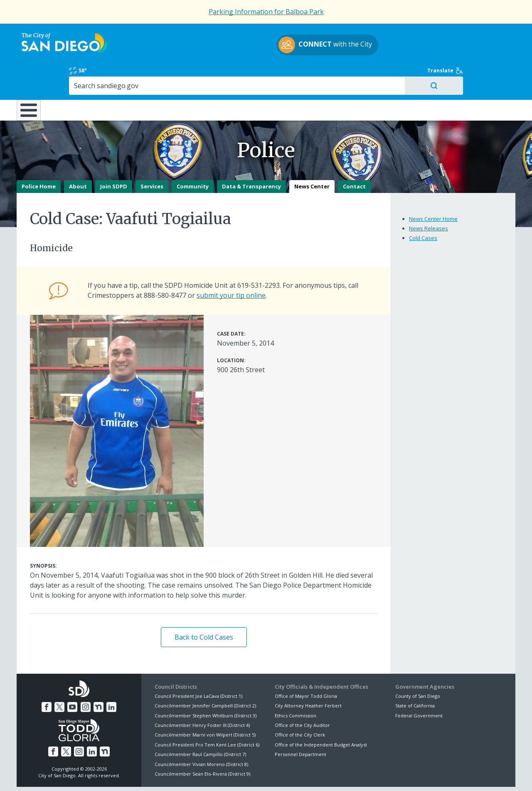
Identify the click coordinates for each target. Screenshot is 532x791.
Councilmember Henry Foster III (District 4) (202, 696)
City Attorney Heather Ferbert (308, 676)
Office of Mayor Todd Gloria (306, 667)
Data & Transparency (251, 157)
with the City (264, 46)
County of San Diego (418, 667)
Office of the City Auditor (302, 696)
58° (400, 34)
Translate (498, 34)
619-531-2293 (259, 256)
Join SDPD (114, 157)
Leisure (87, 74)
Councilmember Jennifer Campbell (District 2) (205, 676)
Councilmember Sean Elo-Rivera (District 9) (202, 745)
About (78, 157)
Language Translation (303, 775)
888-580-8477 (165, 266)
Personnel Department (300, 725)
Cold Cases (423, 209)
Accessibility (248, 775)
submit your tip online (231, 266)
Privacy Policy (205, 775)
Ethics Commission (296, 686)
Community (193, 157)
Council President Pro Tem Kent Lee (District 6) (207, 716)
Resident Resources (162, 74)
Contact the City (361, 775)
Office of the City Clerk (300, 706)
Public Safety (393, 74)
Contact (354, 157)
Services (152, 157)
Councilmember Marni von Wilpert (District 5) (205, 706)
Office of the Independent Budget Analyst (321, 716)
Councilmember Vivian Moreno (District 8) (201, 735)
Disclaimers (162, 775)
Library (313, 74)
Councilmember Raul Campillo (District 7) (200, 725)
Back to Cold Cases (204, 608)
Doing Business (237, 74)
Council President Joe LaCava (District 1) (198, 667)
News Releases (429, 199)
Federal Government (419, 686)
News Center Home (433, 190)
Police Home (39, 157)
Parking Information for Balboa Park (266, 12)
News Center (312, 157)
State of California (415, 676)
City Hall (474, 74)
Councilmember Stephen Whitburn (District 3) (206, 686)
